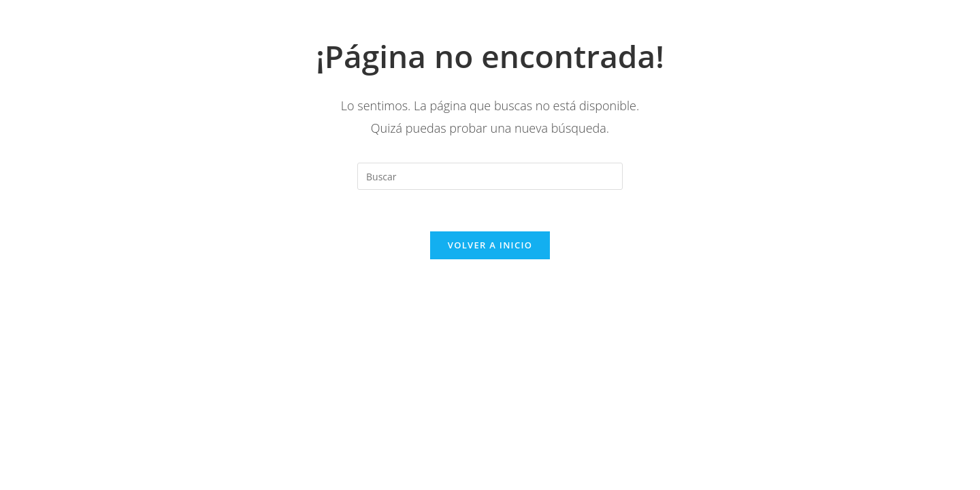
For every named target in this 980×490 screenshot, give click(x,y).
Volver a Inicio (490, 245)
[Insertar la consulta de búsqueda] (490, 176)
